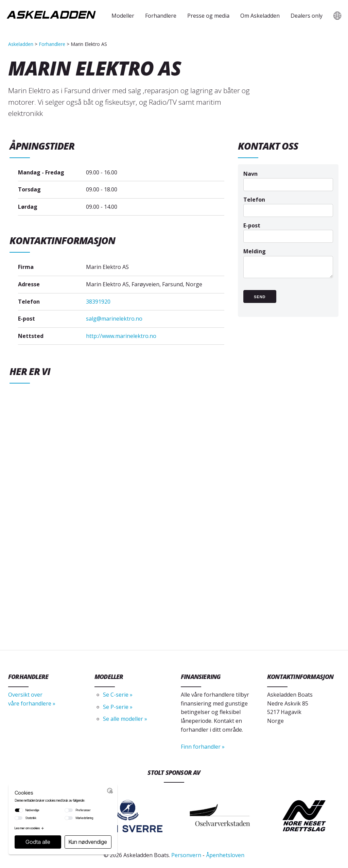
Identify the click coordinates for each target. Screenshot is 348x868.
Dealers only (307, 16)
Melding (288, 266)
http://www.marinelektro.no (121, 336)
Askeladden (21, 44)
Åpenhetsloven (225, 855)
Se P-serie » (118, 707)
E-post (288, 231)
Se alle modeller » (125, 719)
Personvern (186, 855)
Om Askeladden (260, 16)
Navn (288, 179)
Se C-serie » (118, 695)
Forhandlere (161, 16)
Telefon (288, 205)
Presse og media (208, 16)
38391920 (98, 302)
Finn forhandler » (203, 747)
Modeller (123, 16)
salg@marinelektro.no (114, 319)
